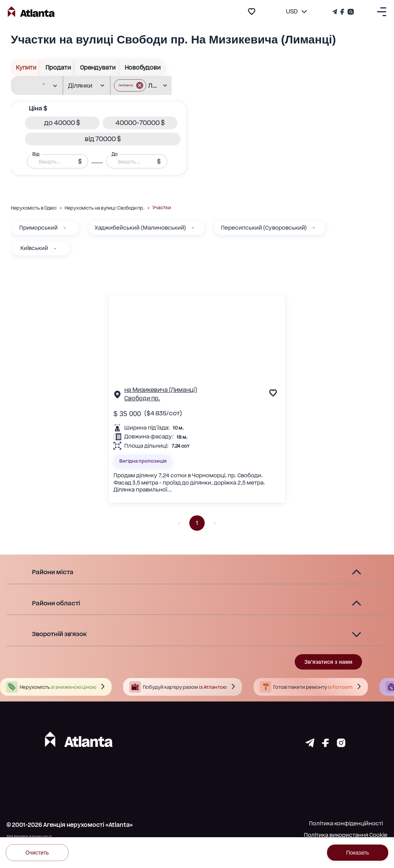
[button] (130, 85)
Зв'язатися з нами (328, 662)
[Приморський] (65, 228)
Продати (58, 67)
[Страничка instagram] (341, 745)
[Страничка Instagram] (350, 12)
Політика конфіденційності (346, 823)
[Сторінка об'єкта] (117, 396)
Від (36, 154)
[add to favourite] (252, 12)
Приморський (38, 228)
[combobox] (34, 86)
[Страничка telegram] (310, 745)
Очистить (37, 852)
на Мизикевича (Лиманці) (161, 390)
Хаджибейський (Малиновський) (140, 228)
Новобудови (142, 67)
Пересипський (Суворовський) (264, 228)
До (115, 154)
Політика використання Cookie (346, 835)
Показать (358, 852)
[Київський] (55, 248)
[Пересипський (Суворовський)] (314, 228)
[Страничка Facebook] (342, 12)
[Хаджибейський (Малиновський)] (193, 228)
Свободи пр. (142, 398)
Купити (26, 67)
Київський (34, 248)
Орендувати (98, 67)
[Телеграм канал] (336, 12)
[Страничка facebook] (326, 745)
